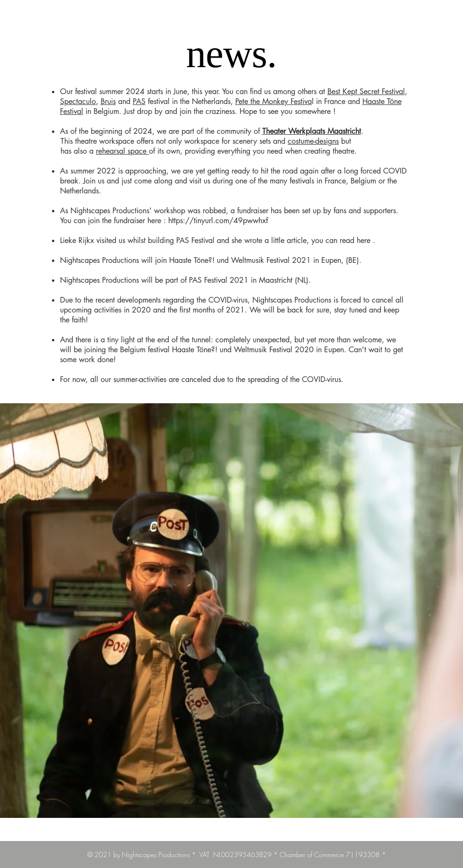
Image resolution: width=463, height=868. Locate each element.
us (122, 240)
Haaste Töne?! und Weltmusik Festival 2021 (240, 260)
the (392, 181)
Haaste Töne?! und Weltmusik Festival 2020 (243, 350)
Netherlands (79, 191)
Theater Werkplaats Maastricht (312, 131)
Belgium (363, 181)
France (335, 181)
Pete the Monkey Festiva (274, 101)
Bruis (108, 101)
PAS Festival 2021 (219, 280)
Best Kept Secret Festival (366, 91)
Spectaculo (78, 101)
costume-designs (313, 141)
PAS (139, 101)
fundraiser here (137, 221)
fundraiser (253, 211)
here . (366, 240)
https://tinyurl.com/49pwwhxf (219, 221)
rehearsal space (122, 151)
